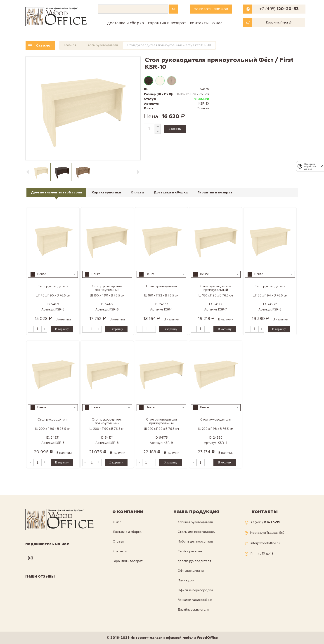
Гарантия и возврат (167, 23)
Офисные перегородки (195, 590)
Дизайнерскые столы (194, 610)
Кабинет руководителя (195, 522)
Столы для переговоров (196, 532)
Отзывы (119, 542)
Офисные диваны (191, 571)
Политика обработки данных (310, 166)
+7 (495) (279, 9)
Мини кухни (186, 581)
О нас (217, 23)
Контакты (199, 23)
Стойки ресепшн (190, 551)
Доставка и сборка (126, 23)
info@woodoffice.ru (265, 543)
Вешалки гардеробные (195, 600)
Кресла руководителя (194, 561)
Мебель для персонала (195, 542)
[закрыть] (322, 166)
